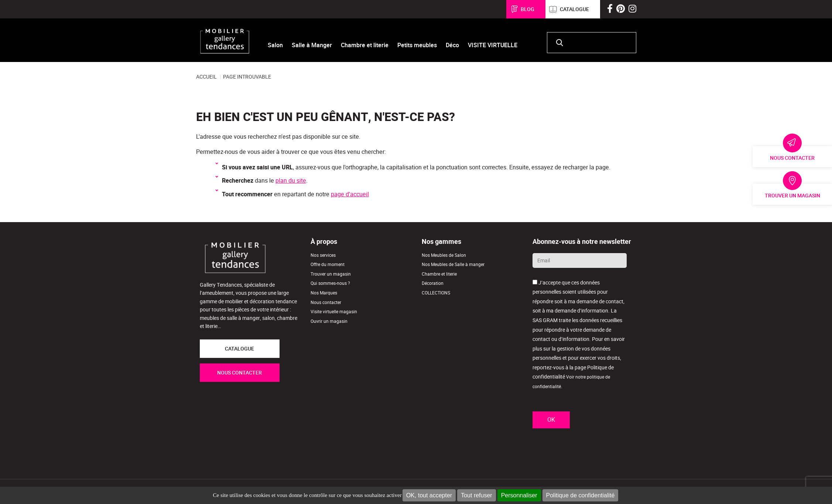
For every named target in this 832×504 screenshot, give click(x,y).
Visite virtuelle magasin (334, 312)
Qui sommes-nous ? (330, 283)
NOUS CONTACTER (239, 373)
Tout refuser (476, 495)
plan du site (291, 181)
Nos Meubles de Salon (444, 255)
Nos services (323, 255)
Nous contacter (792, 158)
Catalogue (574, 9)
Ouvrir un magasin (329, 321)
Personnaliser (519, 495)
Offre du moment (328, 264)
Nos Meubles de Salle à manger (453, 264)
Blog (528, 9)
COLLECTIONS (436, 293)
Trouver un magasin (792, 196)
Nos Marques (324, 293)
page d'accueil (350, 194)
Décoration (433, 283)
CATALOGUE (239, 349)
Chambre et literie (439, 274)
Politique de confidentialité (581, 495)
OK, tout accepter (429, 495)
